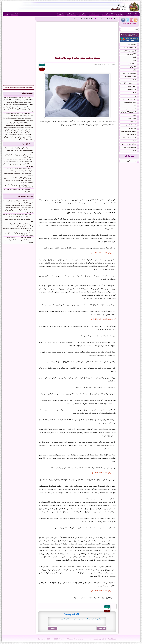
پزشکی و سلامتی (133, 86)
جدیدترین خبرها (133, 45)
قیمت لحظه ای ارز (133, 161)
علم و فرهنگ (94, 14)
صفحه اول (115, 19)
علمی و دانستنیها (133, 90)
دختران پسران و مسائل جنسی (130, 83)
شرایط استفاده (111, 639)
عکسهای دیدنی (134, 64)
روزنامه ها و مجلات (132, 135)
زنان (137, 106)
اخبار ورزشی (134, 67)
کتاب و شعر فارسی (133, 125)
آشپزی (136, 115)
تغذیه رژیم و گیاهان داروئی (103, 19)
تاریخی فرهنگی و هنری (132, 103)
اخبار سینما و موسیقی (132, 77)
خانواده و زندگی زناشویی (131, 99)
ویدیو (136, 61)
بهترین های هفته (27, 93)
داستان (136, 93)
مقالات (136, 70)
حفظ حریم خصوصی (99, 639)
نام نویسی (15, 14)
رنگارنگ (136, 141)
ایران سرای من (134, 128)
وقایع (136, 57)
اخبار (128, 14)
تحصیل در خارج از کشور (131, 148)
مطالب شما (82, 14)
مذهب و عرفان (134, 119)
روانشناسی (135, 96)
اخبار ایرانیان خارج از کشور (131, 74)
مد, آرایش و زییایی (132, 109)
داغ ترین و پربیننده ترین (131, 51)
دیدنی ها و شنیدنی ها (132, 48)
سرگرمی (119, 14)
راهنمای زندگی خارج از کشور (130, 144)
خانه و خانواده (108, 14)
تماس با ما (61, 14)
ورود (6, 14)
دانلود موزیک (134, 80)
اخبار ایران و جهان (133, 54)
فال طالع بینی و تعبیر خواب (130, 131)
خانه (136, 14)
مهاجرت (136, 151)
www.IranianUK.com (129, 24)
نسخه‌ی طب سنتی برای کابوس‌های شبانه (84, 19)
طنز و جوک (135, 122)
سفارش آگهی (71, 14)
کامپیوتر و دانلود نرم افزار (131, 138)
